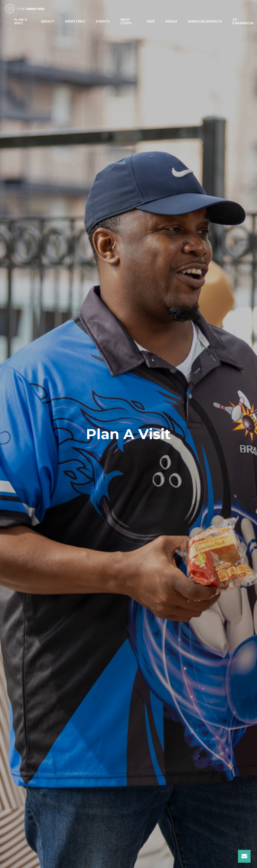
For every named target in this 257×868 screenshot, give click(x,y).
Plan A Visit (21, 21)
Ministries (75, 21)
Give (151, 21)
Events (103, 21)
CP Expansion (243, 21)
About (48, 21)
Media (171, 21)
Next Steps (126, 21)
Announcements (205, 21)
